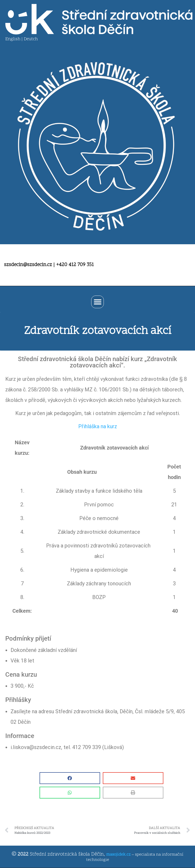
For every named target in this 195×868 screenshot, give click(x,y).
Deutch (31, 39)
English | (14, 39)
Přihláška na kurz (98, 426)
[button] (98, 302)
